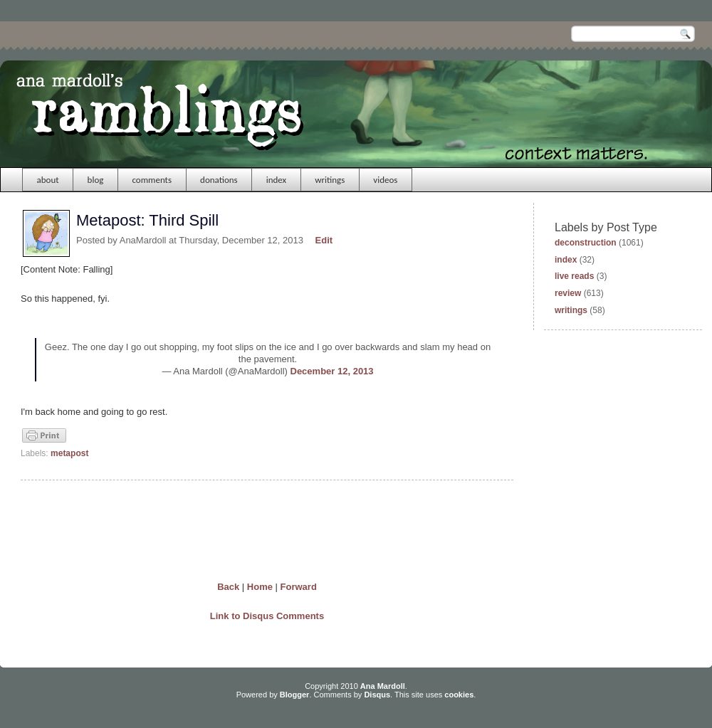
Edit (324, 240)
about (48, 180)
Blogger (295, 695)
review (568, 293)
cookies (459, 695)
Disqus (377, 695)
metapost (69, 453)
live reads (574, 276)
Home (260, 587)
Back (228, 587)
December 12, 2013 (332, 371)
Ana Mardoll (383, 686)
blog (96, 180)
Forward (299, 587)
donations (219, 180)
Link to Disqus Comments (267, 616)
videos (385, 180)
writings (330, 180)
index (277, 180)
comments (152, 180)
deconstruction (586, 243)
